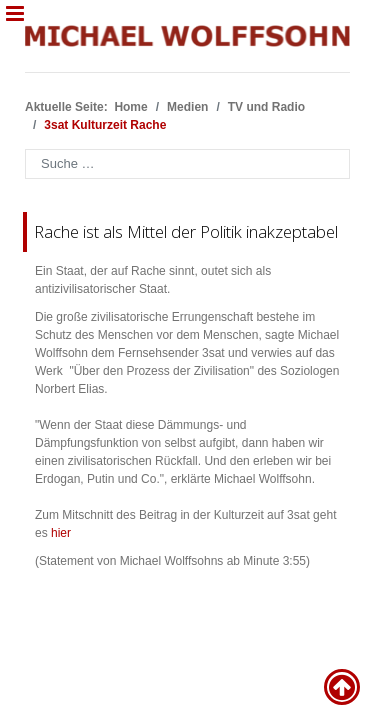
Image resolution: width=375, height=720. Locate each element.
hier (61, 533)
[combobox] (187, 164)
